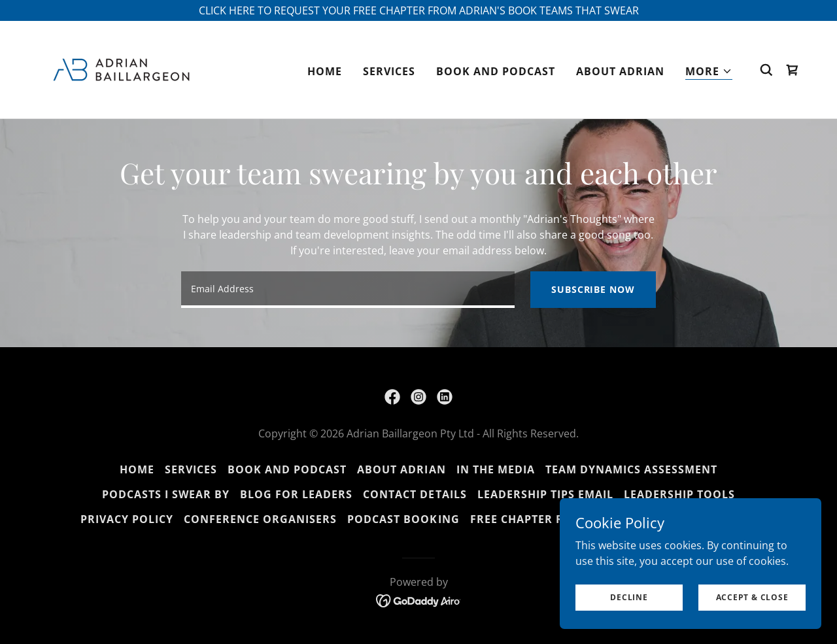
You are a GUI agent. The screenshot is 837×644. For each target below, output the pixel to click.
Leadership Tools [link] (679, 494)
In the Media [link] (496, 469)
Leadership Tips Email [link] (545, 494)
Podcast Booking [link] (403, 519)
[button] (709, 72)
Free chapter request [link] (539, 519)
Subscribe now (593, 289)
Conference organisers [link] (260, 519)
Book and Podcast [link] (496, 71)
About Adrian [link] (620, 71)
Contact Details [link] (415, 494)
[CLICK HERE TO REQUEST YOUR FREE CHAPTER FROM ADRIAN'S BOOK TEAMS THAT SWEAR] (418, 10)
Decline (629, 597)
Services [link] (389, 71)
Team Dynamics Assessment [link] (631, 469)
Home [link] (325, 71)
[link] (121, 69)
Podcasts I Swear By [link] (166, 494)
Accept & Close (752, 597)
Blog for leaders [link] (296, 494)
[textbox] (348, 290)
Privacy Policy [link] (127, 519)
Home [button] (137, 469)
